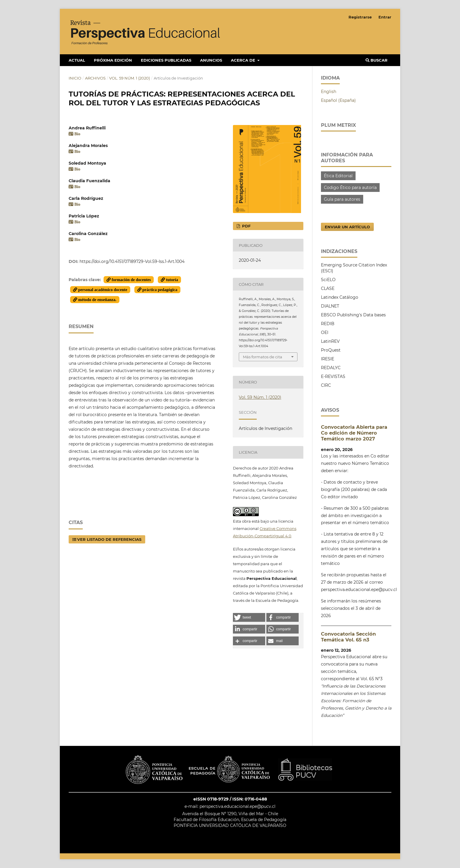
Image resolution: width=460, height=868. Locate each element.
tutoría (171, 280)
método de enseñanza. (97, 300)
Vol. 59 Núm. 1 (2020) (130, 78)
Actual (77, 60)
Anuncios (211, 60)
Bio (77, 134)
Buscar (377, 60)
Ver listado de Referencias (109, 539)
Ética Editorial (338, 176)
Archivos (95, 78)
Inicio (75, 78)
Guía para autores (342, 199)
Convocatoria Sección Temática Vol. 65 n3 (348, 637)
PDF (246, 226)
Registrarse (360, 17)
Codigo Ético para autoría (350, 188)
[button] (249, 617)
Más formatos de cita (263, 357)
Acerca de (244, 60)
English (329, 92)
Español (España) (338, 100)
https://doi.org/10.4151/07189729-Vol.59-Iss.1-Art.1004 (132, 261)
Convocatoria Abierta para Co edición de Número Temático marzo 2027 (354, 433)
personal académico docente (102, 290)
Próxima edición (113, 60)
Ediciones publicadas (166, 60)
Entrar (385, 17)
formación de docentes (131, 280)
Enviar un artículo (347, 227)
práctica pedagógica (159, 290)
